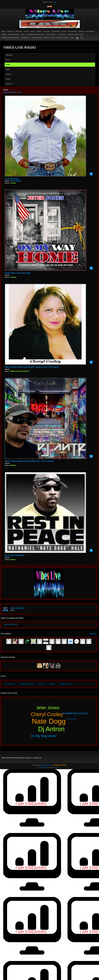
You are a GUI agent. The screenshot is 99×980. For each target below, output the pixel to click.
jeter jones (48, 708)
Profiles (19, 32)
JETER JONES (16, 181)
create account (62, 38)
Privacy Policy (19, 758)
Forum (4, 35)
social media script (42, 767)
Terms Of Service (7, 758)
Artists (26, 32)
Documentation (13, 35)
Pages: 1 (53, 684)
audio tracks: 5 (67, 684)
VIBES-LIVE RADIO (10, 92)
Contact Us (37, 758)
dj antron (51, 729)
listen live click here (11, 624)
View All (93, 634)
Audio (19, 92)
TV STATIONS (62, 35)
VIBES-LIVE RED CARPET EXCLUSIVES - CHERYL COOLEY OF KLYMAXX (32, 367)
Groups (81, 32)
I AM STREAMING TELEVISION (35, 35)
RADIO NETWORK (37, 38)
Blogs (64, 32)
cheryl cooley (47, 714)
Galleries (46, 32)
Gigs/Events (56, 32)
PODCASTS (11, 32)
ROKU (22, 35)
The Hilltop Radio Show (10, 38)
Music (33, 32)
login (72, 38)
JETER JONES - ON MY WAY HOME (18, 273)
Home (3, 32)
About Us (28, 758)
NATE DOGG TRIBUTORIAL (15, 555)
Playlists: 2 (10, 684)
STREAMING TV (25, 38)
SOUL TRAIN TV (51, 35)
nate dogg (49, 721)
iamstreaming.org (47, 765)
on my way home (44, 736)
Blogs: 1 (42, 684)
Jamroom (57, 767)
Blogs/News (72, 32)
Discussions (90, 32)
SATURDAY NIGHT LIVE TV (76, 35)
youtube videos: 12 (27, 684)
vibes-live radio (71, 719)
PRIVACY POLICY (50, 38)
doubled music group (75, 713)
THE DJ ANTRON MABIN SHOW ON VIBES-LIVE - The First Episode (29, 461)
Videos (39, 32)
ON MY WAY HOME (12, 179)
